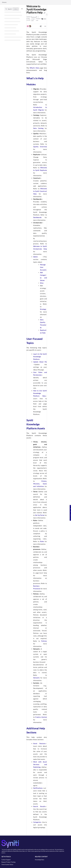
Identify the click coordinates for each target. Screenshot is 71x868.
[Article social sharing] (41, 26)
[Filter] (22, 9)
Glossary (4, 2)
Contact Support (6, 860)
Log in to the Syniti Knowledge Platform (40, 357)
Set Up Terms (40, 515)
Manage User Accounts (43, 267)
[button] (12, 9)
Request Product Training (8, 862)
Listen (44, 19)
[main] (37, 420)
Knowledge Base (40, 860)
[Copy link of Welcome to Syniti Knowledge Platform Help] (45, 13)
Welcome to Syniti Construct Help (40, 191)
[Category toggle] (26, 11)
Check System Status (7, 865)
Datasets (36, 678)
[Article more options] (45, 26)
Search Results (39, 806)
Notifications (38, 788)
